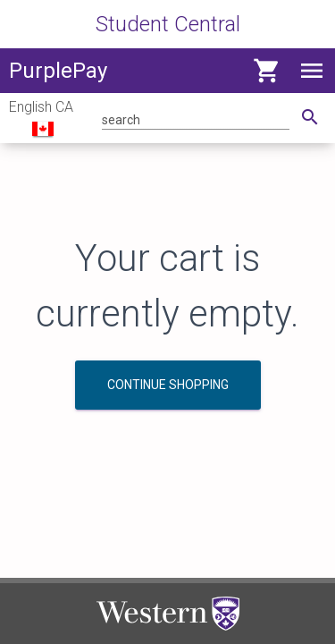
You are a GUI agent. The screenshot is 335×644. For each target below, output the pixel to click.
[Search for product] (196, 119)
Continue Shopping (168, 385)
